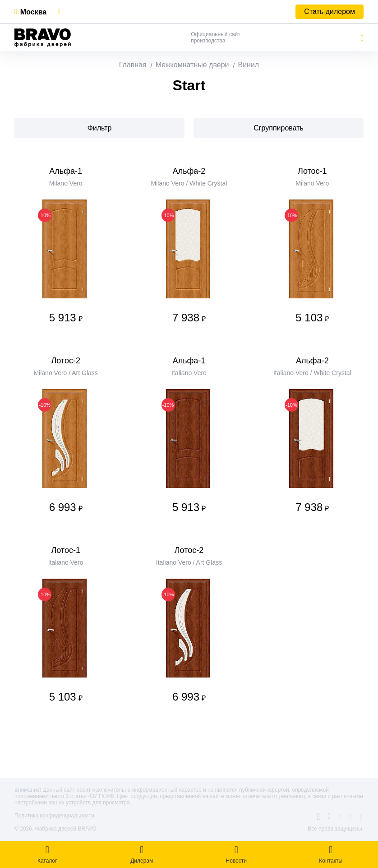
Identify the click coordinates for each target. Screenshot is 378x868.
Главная (133, 65)
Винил (248, 65)
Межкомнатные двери (192, 65)
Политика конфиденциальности (54, 816)
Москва (33, 12)
